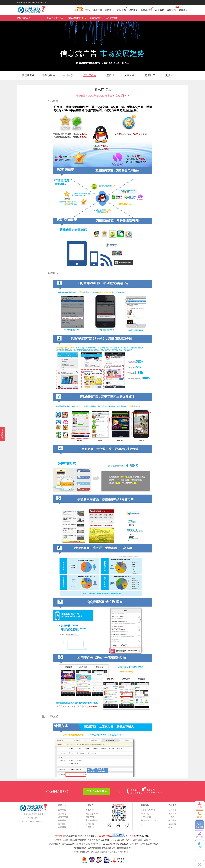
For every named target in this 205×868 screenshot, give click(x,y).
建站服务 (133, 10)
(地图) (107, 840)
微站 (170, 827)
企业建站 (172, 820)
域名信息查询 (92, 814)
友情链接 (62, 827)
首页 (88, 10)
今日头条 (68, 75)
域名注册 (97, 10)
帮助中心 (62, 805)
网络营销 (171, 10)
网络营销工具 (24, 18)
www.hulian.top (71, 836)
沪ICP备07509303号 (150, 844)
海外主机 (145, 814)
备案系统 (90, 810)
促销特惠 (79, 10)
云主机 (171, 817)
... (142, 824)
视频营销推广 (96, 18)
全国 (126, 836)
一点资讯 (109, 75)
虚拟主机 (109, 10)
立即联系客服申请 (97, 791)
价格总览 (62, 820)
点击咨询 (151, 790)
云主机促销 (146, 817)
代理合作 (90, 827)
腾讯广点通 (90, 75)
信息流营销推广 (77, 19)
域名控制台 (91, 817)
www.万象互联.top (86, 836)
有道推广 (150, 75)
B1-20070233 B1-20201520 (116, 844)
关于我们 (62, 824)
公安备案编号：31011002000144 (63, 844)
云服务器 (121, 10)
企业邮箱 (159, 10)
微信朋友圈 (28, 75)
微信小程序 (146, 10)
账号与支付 (63, 817)
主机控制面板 (92, 820)
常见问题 (62, 810)
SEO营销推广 (55, 18)
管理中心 (183, 10)
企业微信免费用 (148, 810)
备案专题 (62, 814)
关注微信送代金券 (149, 820)
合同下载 (90, 824)
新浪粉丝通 (49, 75)
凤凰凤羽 (129, 75)
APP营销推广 (112, 18)
